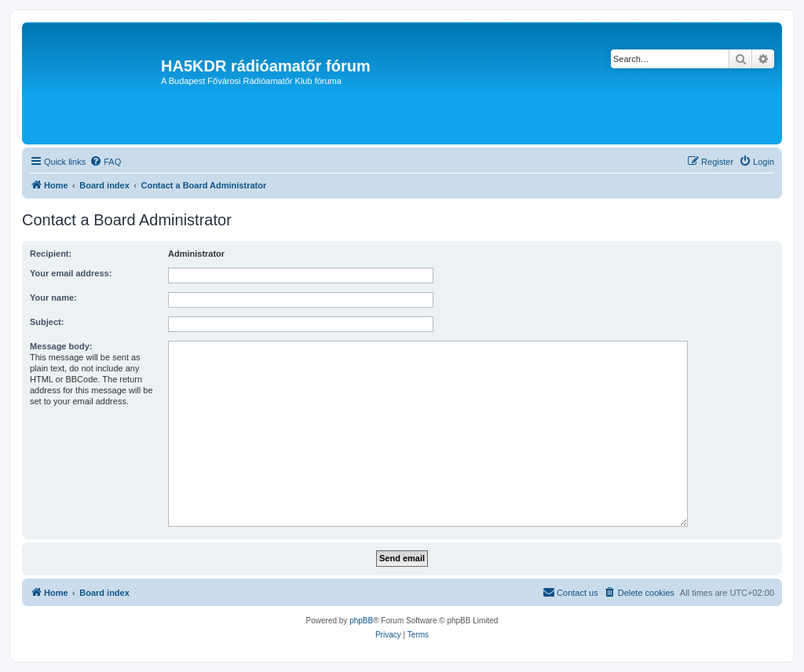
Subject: (47, 322)
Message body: (61, 346)
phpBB (361, 621)
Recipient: (51, 254)
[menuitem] (105, 162)
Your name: (53, 298)
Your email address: (71, 273)
